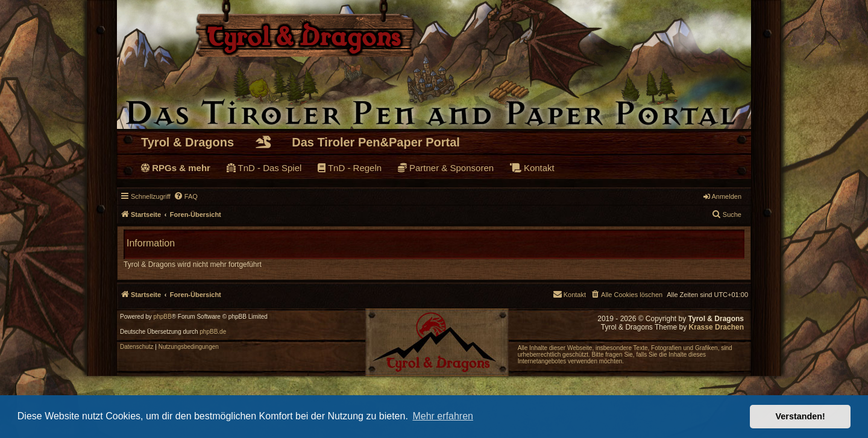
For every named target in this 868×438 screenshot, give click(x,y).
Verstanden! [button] (800, 416)
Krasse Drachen (716, 327)
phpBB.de (213, 332)
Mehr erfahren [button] (443, 416)
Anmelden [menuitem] (722, 196)
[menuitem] (186, 196)
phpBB (163, 317)
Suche (727, 214)
